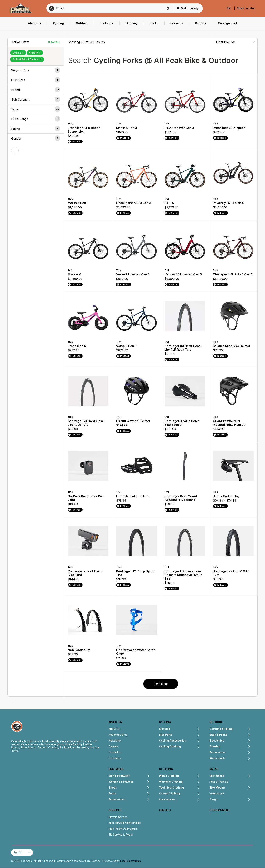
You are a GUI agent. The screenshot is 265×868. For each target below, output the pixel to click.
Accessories (218, 752)
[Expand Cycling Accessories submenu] (193, 741)
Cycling (165, 722)
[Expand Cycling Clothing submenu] (190, 747)
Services (115, 810)
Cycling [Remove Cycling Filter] (18, 53)
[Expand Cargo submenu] (234, 800)
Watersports (217, 758)
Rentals (165, 810)
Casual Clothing (169, 793)
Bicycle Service (118, 817)
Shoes (113, 787)
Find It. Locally (188, 8)
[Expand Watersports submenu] (238, 759)
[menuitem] (35, 23)
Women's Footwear (121, 782)
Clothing (166, 769)
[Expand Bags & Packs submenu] (239, 735)
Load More (161, 684)
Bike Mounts (217, 787)
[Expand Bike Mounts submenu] (238, 788)
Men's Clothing (169, 776)
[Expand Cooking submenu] (235, 747)
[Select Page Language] (22, 852)
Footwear (116, 769)
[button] (36, 70)
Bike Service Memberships (125, 823)
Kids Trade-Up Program (123, 829)
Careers (113, 746)
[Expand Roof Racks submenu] (237, 776)
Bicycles (165, 729)
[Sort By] (235, 42)
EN (229, 8)
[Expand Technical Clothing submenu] (192, 788)
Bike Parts (166, 735)
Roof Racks (217, 776)
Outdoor (216, 722)
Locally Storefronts (130, 861)
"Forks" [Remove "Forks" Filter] (35, 53)
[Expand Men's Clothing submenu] (189, 776)
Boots (112, 793)
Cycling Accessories (172, 740)
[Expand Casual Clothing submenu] (190, 794)
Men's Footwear (119, 776)
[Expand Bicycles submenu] (185, 729)
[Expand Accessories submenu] (238, 753)
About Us (115, 722)
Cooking (215, 746)
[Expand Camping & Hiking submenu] (241, 729)
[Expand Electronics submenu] (237, 741)
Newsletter (115, 740)
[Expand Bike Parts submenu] (186, 735)
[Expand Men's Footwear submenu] (139, 776)
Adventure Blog (118, 735)
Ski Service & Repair (121, 834)
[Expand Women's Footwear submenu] (141, 782)
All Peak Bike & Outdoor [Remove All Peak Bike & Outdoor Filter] (27, 59)
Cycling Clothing (170, 746)
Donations (115, 758)
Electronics (217, 740)
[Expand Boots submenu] (133, 794)
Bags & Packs (218, 735)
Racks (214, 769)
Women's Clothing (171, 782)
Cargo (213, 799)
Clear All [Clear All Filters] (54, 42)
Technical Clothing (171, 787)
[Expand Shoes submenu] (133, 788)
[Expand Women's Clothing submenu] (191, 782)
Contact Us (115, 752)
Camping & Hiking (221, 729)
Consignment (220, 810)
